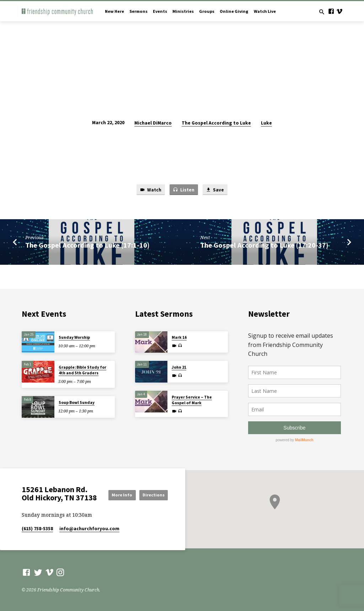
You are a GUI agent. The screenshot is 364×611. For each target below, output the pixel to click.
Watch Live (265, 11)
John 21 (179, 368)
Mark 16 (179, 338)
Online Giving (234, 11)
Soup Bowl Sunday (77, 402)
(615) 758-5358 (37, 530)
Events (160, 11)
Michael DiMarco (153, 123)
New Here (114, 11)
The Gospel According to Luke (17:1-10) (87, 246)
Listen (184, 190)
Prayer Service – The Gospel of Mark (192, 400)
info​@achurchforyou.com (89, 530)
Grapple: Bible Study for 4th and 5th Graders (82, 370)
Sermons (138, 11)
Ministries (183, 11)
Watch (151, 190)
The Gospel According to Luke (216, 123)
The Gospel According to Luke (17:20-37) (264, 246)
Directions (152, 501)
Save (215, 190)
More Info (152, 488)
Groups (207, 11)
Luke (266, 123)
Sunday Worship (74, 338)
